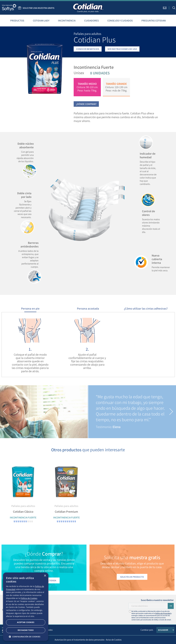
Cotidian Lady (41, 21)
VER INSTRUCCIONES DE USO (122, 49)
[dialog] (26, 607)
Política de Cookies (29, 598)
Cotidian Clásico (23, 512)
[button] (5, 412)
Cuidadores (91, 21)
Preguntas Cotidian (154, 21)
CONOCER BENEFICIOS (88, 49)
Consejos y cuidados (120, 21)
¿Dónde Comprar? (86, 104)
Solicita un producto (132, 577)
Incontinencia (67, 21)
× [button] (45, 576)
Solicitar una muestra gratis (35, 8)
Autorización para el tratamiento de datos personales (79, 640)
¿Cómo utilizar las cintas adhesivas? (146, 308)
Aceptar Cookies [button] (26, 622)
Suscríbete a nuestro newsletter (157, 600)
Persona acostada (88, 308)
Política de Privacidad (163, 613)
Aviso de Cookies (114, 640)
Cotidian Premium (66, 512)
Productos (17, 21)
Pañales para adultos (23, 506)
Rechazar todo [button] (26, 630)
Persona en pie (30, 308)
